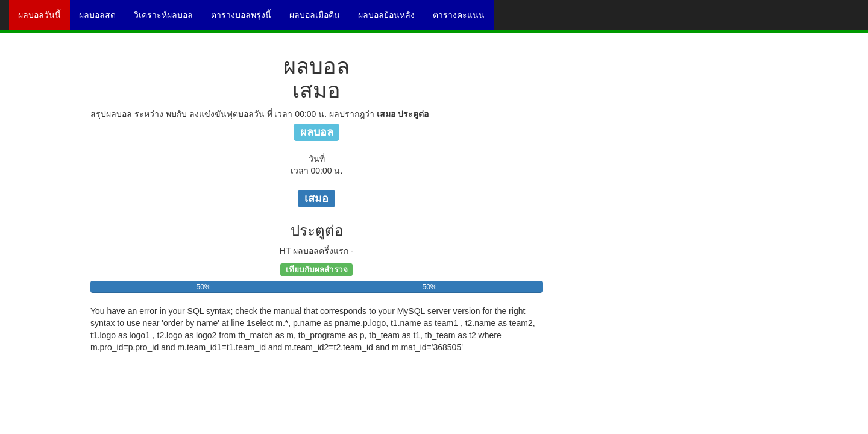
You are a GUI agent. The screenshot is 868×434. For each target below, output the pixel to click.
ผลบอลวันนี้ (44, 19)
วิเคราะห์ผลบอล (168, 19)
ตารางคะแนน (463, 19)
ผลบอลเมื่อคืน (319, 19)
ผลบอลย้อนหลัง (391, 19)
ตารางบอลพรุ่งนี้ (246, 19)
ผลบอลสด (102, 19)
